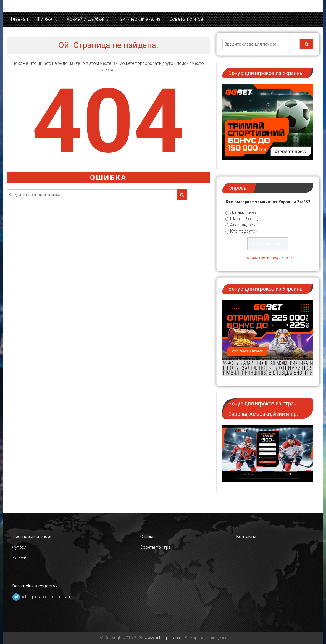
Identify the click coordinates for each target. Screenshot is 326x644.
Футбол (45, 19)
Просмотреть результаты (268, 257)
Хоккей (19, 558)
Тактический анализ (139, 19)
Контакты (246, 537)
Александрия (243, 225)
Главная (19, 19)
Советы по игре (186, 19)
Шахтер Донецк (245, 219)
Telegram (63, 597)
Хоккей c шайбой (85, 19)
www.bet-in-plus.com (164, 638)
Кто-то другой (244, 231)
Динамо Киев (243, 212)
